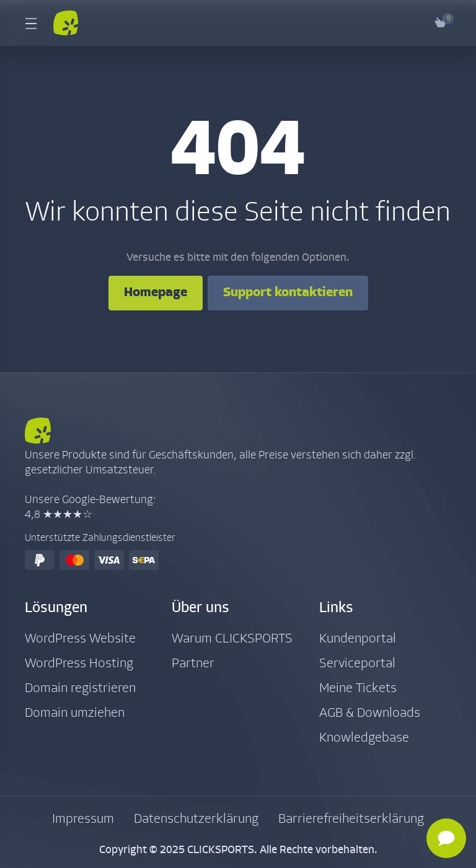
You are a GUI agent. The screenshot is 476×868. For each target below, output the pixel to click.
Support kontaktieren (288, 293)
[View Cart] (441, 23)
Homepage (156, 293)
